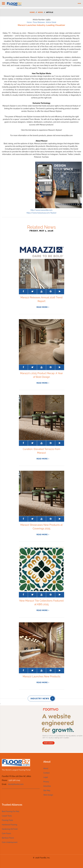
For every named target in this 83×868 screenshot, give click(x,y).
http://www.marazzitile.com (41, 210)
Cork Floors (6, 833)
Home (32, 12)
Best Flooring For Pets (11, 811)
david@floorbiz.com (16, 784)
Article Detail (51, 22)
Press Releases (39, 22)
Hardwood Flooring (10, 825)
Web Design (48, 795)
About (46, 768)
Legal (46, 777)
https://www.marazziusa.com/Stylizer (42, 213)
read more (42, 307)
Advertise (47, 786)
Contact (47, 773)
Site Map (47, 790)
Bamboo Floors (8, 838)
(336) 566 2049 (14, 780)
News (40, 12)
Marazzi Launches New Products (41, 676)
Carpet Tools (7, 816)
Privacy (46, 782)
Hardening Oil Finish (10, 829)
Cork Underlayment (10, 842)
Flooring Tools (7, 820)
